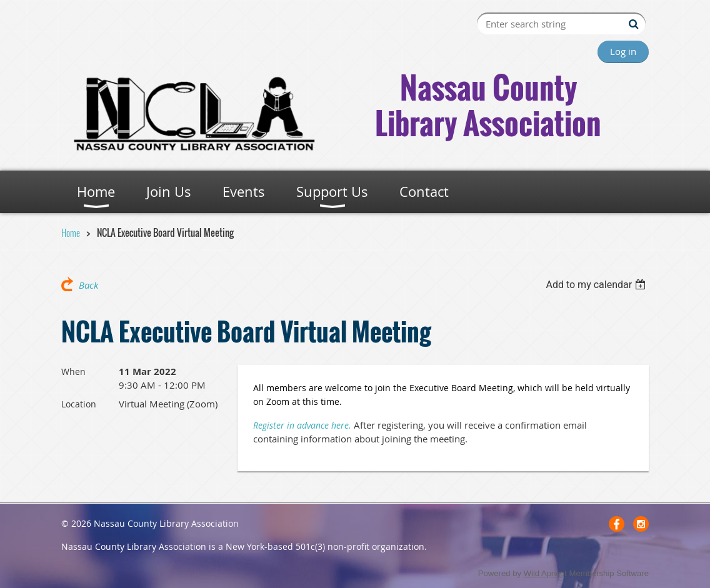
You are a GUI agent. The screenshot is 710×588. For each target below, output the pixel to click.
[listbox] (597, 285)
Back (88, 285)
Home (71, 232)
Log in (623, 51)
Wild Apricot (545, 573)
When (73, 371)
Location (79, 404)
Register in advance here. (302, 425)
